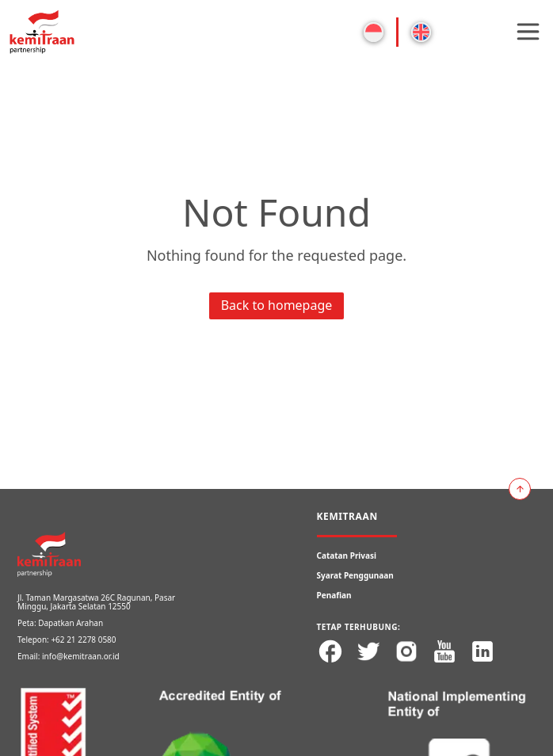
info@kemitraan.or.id (81, 656)
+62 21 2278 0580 (83, 640)
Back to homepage (277, 305)
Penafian (334, 595)
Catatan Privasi (347, 556)
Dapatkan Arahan (71, 623)
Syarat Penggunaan (355, 575)
